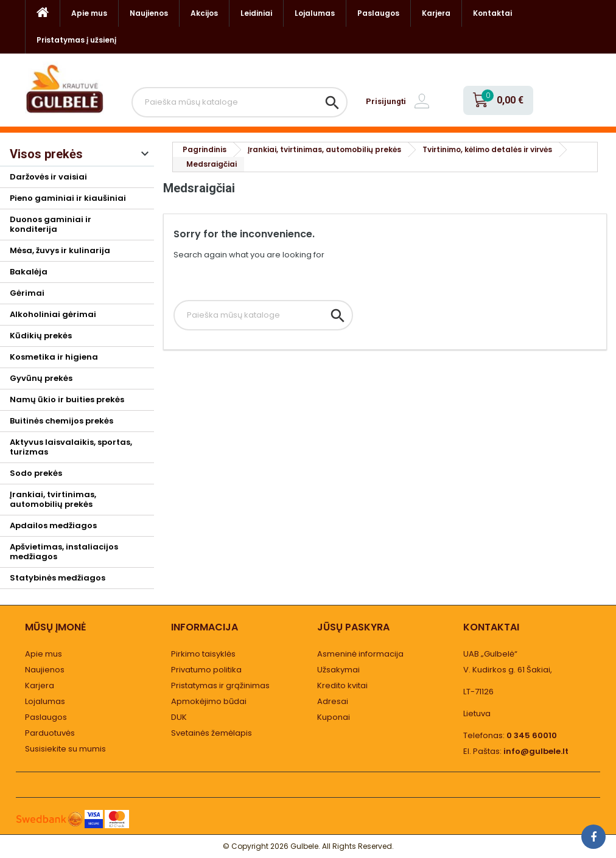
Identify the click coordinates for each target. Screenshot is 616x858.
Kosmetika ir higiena (54, 357)
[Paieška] (240, 102)
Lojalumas (315, 13)
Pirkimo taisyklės (203, 654)
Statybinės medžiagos (58, 578)
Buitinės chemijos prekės (61, 421)
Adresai (333, 701)
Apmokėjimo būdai (209, 701)
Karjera (436, 13)
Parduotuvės (50, 733)
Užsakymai (338, 670)
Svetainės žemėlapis (212, 733)
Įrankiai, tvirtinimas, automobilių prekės (53, 499)
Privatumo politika (206, 670)
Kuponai (334, 717)
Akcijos (204, 13)
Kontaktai (492, 13)
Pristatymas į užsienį (76, 40)
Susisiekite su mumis (65, 749)
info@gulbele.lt (536, 751)
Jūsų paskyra (353, 627)
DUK (179, 717)
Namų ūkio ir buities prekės (67, 399)
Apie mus (89, 13)
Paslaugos (378, 13)
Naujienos (149, 13)
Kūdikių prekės (41, 336)
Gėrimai (27, 293)
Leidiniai (256, 13)
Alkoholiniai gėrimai (53, 314)
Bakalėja (29, 272)
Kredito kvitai (342, 685)
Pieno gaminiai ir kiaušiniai (68, 198)
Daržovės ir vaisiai (48, 177)
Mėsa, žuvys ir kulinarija (60, 250)
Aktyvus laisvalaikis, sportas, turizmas (71, 447)
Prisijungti (386, 101)
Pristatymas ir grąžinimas (220, 685)
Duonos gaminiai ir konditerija (51, 224)
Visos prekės (46, 154)
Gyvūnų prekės (41, 378)
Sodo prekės (36, 473)
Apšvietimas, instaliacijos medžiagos (64, 552)
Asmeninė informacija (360, 654)
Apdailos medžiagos (53, 525)
